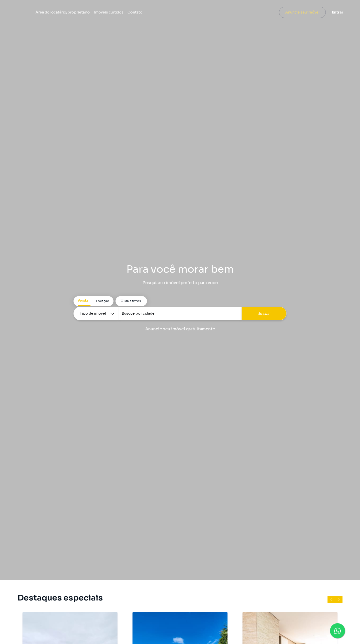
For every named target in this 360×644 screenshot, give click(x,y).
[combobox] (180, 313)
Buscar (264, 313)
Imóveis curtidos (165, 13)
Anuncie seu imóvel (299, 13)
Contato (191, 13)
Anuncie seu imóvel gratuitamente (180, 329)
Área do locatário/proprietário (119, 13)
